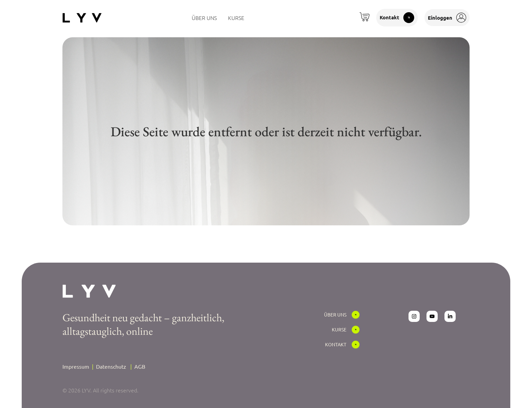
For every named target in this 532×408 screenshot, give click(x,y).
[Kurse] (356, 330)
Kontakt (336, 344)
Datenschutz (111, 366)
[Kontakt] (356, 345)
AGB (140, 366)
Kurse (339, 329)
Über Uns (335, 314)
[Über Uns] (356, 315)
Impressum (76, 366)
